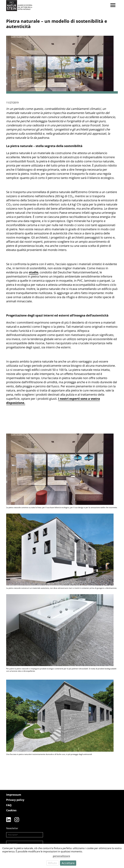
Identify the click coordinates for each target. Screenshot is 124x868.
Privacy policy (15, 800)
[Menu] (113, 6)
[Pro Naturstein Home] (19, 6)
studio (34, 272)
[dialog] (62, 856)
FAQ (9, 805)
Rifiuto (53, 863)
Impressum (14, 795)
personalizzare (61, 856)
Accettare (68, 863)
